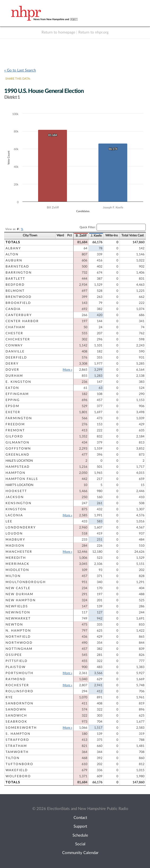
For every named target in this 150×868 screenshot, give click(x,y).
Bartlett (15, 279)
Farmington (19, 418)
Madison (15, 546)
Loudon (14, 533)
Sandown (16, 709)
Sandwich (16, 716)
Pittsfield (17, 661)
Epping (13, 400)
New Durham (19, 594)
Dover (12, 370)
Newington (18, 612)
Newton (14, 624)
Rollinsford (19, 691)
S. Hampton (18, 734)
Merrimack (17, 564)
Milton (13, 576)
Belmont (15, 291)
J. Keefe (96, 236)
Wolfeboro (18, 776)
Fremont (15, 430)
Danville (15, 351)
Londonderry (21, 527)
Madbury (15, 540)
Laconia (14, 515)
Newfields (17, 606)
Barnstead (17, 266)
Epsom (12, 406)
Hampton (15, 473)
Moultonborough (26, 582)
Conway (14, 345)
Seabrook (16, 722)
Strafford (17, 740)
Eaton (12, 388)
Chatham (15, 327)
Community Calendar (80, 853)
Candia (13, 309)
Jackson (15, 497)
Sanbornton (19, 703)
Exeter (13, 412)
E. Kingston (18, 382)
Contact (80, 818)
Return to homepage (58, 32)
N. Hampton (18, 631)
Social (80, 844)
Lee (9, 521)
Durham (14, 376)
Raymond (16, 679)
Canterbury (19, 315)
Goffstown (18, 449)
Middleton (17, 570)
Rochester (17, 685)
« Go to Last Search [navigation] (20, 70)
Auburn (14, 260)
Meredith (16, 558)
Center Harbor (22, 321)
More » (67, 370)
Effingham (17, 394)
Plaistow (16, 667)
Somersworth (21, 728)
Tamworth (17, 752)
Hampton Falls (22, 479)
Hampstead (18, 467)
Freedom (15, 424)
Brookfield (18, 303)
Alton (12, 254)
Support (80, 826)
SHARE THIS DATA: (18, 79)
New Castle (18, 588)
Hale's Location (19, 461)
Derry (12, 364)
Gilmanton (17, 442)
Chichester (18, 339)
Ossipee (14, 655)
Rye (9, 697)
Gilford (14, 436)
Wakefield (17, 770)
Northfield (18, 637)
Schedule (80, 835)
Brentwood (19, 297)
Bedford (15, 285)
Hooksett (16, 491)
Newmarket (18, 618)
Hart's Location (19, 485)
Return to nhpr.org (93, 32)
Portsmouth (19, 673)
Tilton (13, 758)
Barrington (19, 273)
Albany (13, 248)
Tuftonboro (19, 764)
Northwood (19, 643)
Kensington (19, 503)
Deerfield (16, 357)
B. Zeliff (81, 236)
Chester (14, 333)
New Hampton (21, 600)
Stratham (16, 746)
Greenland (17, 455)
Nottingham (19, 649)
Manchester (19, 552)
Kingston (16, 509)
